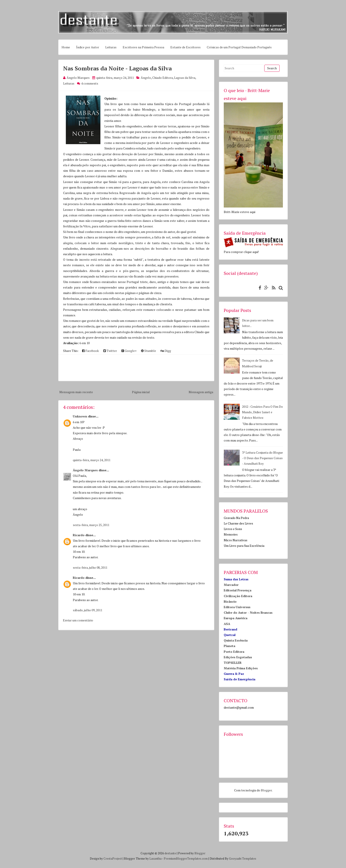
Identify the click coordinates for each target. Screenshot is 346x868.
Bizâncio (230, 601)
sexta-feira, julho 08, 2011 (90, 567)
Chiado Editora (163, 78)
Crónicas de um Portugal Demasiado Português (239, 47)
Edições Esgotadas (238, 657)
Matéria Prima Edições (241, 668)
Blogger (266, 790)
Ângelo (146, 78)
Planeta (229, 646)
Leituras (111, 47)
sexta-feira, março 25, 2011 (91, 525)
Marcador (231, 585)
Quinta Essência (236, 640)
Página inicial (141, 392)
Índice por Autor (88, 47)
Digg (166, 351)
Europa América (236, 618)
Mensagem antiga (201, 392)
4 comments (90, 83)
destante (170, 853)
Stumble (149, 351)
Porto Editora (234, 652)
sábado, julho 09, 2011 (87, 610)
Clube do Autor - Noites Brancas (248, 612)
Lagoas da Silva (185, 78)
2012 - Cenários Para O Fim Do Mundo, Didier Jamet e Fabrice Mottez (262, 412)
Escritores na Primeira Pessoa (143, 47)
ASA (227, 624)
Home (66, 47)
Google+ (129, 351)
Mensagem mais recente (76, 392)
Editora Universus (237, 607)
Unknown (80, 416)
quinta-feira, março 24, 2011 (92, 460)
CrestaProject (113, 859)
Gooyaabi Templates (243, 859)
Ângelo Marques (85, 470)
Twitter (110, 351)
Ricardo (79, 535)
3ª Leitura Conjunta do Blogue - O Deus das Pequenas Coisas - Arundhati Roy (262, 458)
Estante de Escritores (185, 47)
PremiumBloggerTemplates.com (186, 859)
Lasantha (155, 859)
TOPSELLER (233, 663)
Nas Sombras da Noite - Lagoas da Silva (117, 68)
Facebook (90, 351)
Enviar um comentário (78, 620)
